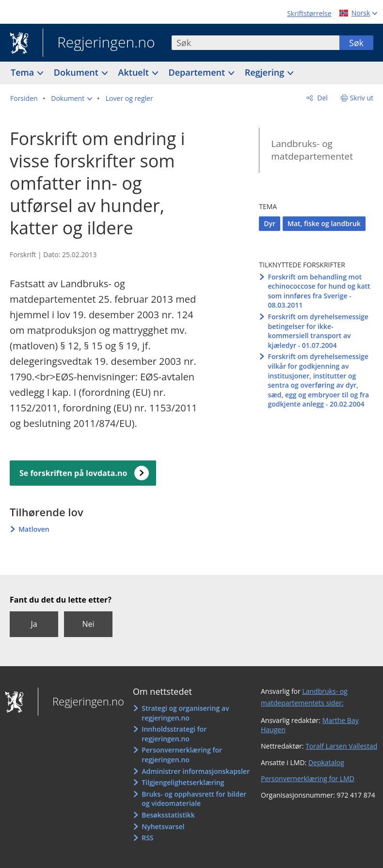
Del (322, 98)
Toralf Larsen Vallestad (341, 746)
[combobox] (255, 43)
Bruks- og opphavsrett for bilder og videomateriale (194, 799)
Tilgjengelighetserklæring (183, 782)
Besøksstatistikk (168, 815)
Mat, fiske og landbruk (324, 223)
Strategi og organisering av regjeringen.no (185, 713)
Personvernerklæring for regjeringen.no (182, 755)
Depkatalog (326, 762)
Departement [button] (198, 72)
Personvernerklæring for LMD (308, 778)
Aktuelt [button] (135, 72)
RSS (147, 838)
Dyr (270, 223)
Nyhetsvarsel (163, 827)
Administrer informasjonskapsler (196, 771)
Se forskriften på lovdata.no (73, 473)
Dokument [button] (77, 72)
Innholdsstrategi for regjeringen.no (174, 734)
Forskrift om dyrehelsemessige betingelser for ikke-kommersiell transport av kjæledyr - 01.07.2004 (318, 331)
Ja (34, 624)
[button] (72, 98)
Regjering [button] (266, 72)
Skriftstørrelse (309, 13)
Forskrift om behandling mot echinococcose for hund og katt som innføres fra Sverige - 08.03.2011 (319, 291)
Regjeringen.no (99, 43)
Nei (88, 624)
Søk (356, 43)
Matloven (34, 529)
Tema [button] (24, 72)
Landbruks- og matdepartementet (312, 150)
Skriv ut (362, 98)
